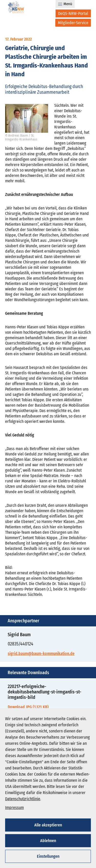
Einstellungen (48, 856)
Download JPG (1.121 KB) (28, 707)
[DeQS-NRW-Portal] (73, 13)
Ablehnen (48, 841)
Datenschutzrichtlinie (23, 799)
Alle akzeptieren (48, 825)
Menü (65, 4)
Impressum (14, 808)
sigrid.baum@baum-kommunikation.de (41, 654)
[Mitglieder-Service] (73, 23)
